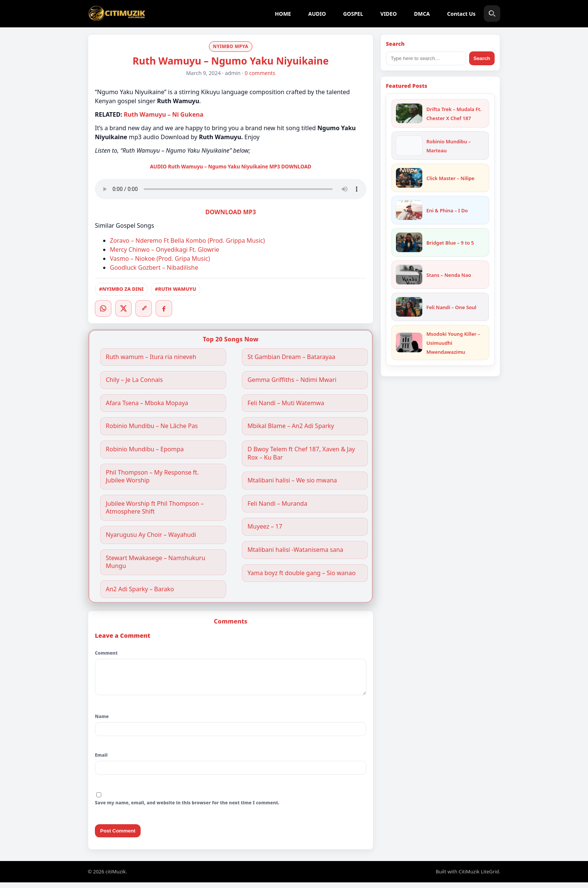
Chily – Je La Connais (134, 380)
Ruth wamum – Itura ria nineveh (151, 357)
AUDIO (317, 14)
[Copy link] (144, 308)
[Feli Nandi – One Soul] (409, 307)
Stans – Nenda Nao (449, 275)
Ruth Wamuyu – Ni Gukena (163, 114)
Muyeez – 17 (265, 527)
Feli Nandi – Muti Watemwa (286, 403)
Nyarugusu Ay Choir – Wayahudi (151, 535)
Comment (106, 653)
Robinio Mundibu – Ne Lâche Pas (152, 426)
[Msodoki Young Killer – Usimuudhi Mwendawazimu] (409, 343)
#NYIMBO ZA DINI (121, 289)
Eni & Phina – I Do (447, 210)
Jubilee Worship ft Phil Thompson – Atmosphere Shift (155, 508)
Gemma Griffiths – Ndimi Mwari (293, 380)
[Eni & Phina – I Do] (409, 210)
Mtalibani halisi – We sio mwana (292, 480)
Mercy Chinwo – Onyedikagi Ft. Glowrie (165, 249)
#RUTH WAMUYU (175, 289)
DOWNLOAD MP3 (231, 212)
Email (101, 761)
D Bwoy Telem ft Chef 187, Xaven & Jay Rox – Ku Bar (301, 453)
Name (102, 722)
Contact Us (461, 14)
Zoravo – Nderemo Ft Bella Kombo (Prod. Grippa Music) (187, 240)
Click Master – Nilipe (450, 178)
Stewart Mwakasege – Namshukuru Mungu (155, 562)
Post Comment (118, 836)
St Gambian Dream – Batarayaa (291, 357)
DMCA (422, 14)
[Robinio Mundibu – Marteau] (409, 146)
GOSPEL (353, 14)
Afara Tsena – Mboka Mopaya (147, 403)
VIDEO (388, 14)
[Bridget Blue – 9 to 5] (409, 242)
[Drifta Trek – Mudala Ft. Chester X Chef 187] (409, 113)
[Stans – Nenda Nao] (409, 275)
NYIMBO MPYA (231, 46)
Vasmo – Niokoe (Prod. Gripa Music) (160, 258)
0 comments (260, 73)
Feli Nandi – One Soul (451, 307)
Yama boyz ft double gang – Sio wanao (301, 573)
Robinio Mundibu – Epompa (145, 449)
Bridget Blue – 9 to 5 (450, 243)
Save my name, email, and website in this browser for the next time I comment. (187, 808)
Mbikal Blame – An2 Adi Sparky (291, 426)
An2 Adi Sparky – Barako (140, 589)
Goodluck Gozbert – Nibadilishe (154, 267)
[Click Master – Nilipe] (409, 178)
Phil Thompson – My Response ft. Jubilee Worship (152, 477)
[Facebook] (164, 308)
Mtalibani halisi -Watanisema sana (295, 550)
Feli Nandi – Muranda (277, 504)
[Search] (492, 14)
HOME (283, 14)
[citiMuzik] (117, 14)
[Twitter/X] (123, 308)
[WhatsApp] (103, 308)
